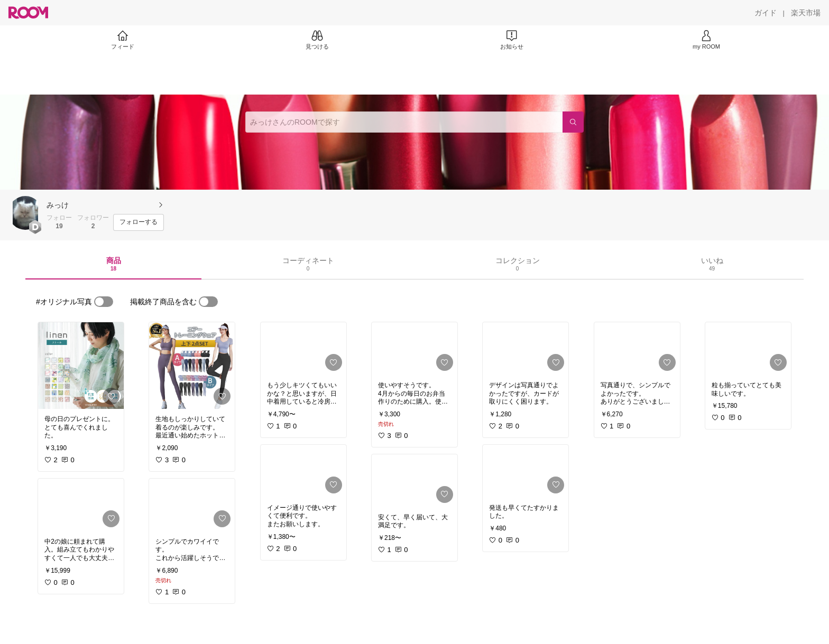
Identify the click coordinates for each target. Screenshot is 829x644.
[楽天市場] (806, 13)
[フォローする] (139, 222)
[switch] (104, 302)
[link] (81, 366)
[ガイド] (766, 13)
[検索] (573, 122)
